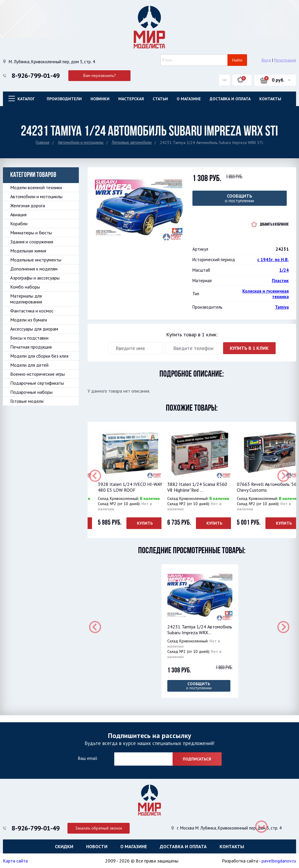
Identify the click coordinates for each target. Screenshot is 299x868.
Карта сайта (15, 861)
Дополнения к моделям (34, 269)
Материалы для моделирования (26, 299)
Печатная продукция (31, 347)
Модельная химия (28, 251)
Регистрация (285, 60)
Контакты (270, 99)
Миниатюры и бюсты (31, 233)
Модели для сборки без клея (39, 356)
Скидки (64, 846)
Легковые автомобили (132, 142)
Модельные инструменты (36, 260)
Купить (145, 523)
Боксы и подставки (29, 338)
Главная (42, 142)
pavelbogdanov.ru (279, 861)
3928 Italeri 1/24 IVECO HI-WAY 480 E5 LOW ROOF (130, 487)
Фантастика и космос (32, 311)
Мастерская (131, 99)
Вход (266, 60)
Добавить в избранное (274, 225)
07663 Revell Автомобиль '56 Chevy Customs (267, 487)
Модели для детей (29, 365)
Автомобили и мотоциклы (81, 142)
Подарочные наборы (31, 392)
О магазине (189, 99)
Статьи (160, 99)
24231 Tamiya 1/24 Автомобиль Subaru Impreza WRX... (200, 630)
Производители (64, 99)
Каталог (26, 99)
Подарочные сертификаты (37, 383)
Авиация (18, 215)
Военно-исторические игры (38, 374)
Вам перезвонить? (100, 75)
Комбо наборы (25, 287)
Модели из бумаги (29, 320)
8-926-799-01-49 (36, 75)
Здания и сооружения (32, 242)
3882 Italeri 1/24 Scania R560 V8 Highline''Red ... (197, 487)
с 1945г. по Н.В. (273, 260)
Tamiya (282, 307)
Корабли (19, 224)
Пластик (280, 281)
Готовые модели (27, 401)
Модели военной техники (36, 187)
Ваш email (87, 758)
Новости (97, 846)
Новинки (100, 99)
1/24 (284, 270)
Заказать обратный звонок (100, 827)
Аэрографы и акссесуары (35, 278)
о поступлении (240, 198)
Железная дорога (28, 205)
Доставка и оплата (230, 99)
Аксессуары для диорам (34, 329)
